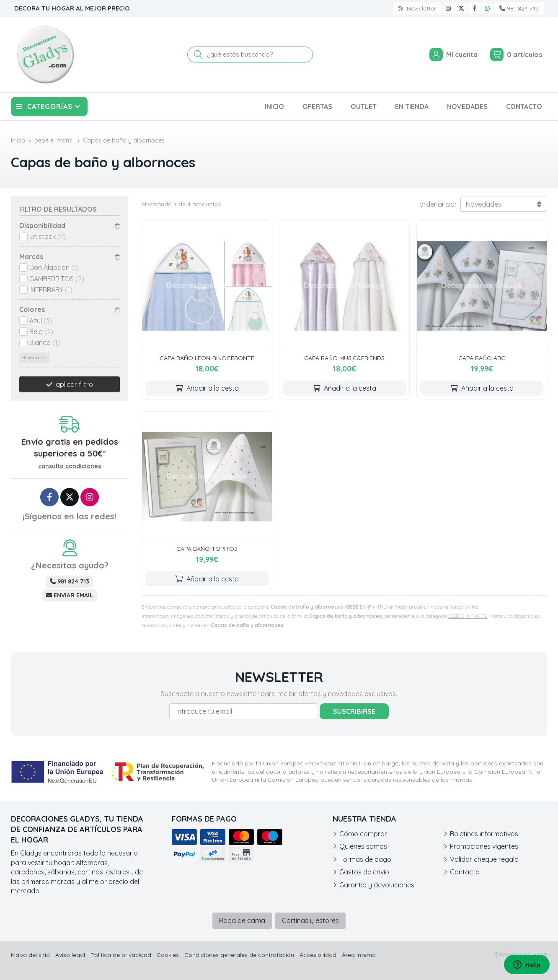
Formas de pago (365, 859)
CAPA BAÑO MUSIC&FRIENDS (344, 358)
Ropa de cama (242, 920)
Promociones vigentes (484, 846)
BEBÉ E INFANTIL (468, 616)
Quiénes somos (363, 846)
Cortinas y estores (310, 920)
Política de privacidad (121, 955)
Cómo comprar (363, 834)
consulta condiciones (70, 466)
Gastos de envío (364, 872)
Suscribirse (354, 711)
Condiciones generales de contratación (239, 955)
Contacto (465, 872)
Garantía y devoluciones (377, 885)
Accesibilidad (318, 955)
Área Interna (359, 955)
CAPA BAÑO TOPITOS (207, 549)
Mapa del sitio (30, 955)
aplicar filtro (74, 384)
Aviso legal (70, 955)
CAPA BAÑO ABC (482, 358)
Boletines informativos (484, 834)
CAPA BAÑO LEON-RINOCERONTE (207, 358)
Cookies (168, 955)
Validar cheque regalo (484, 859)
